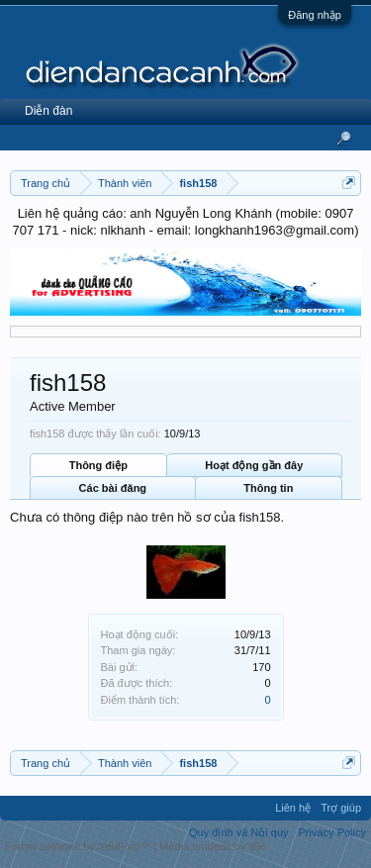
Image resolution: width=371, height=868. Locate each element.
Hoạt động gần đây (254, 465)
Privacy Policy (332, 832)
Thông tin (268, 488)
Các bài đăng (113, 488)
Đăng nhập (315, 15)
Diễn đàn (48, 111)
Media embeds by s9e (213, 846)
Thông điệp (98, 465)
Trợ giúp (341, 808)
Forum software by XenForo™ (79, 846)
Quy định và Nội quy (239, 832)
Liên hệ (293, 808)
